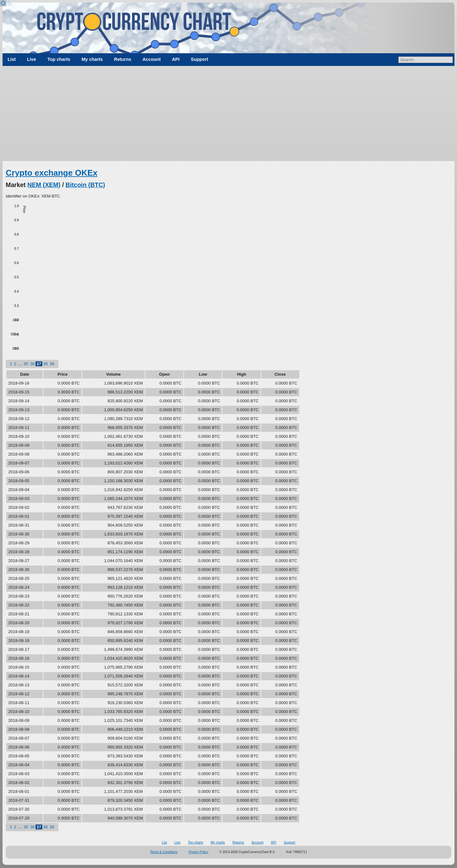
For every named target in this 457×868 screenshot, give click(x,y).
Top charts (59, 59)
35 (26, 364)
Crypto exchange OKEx (52, 173)
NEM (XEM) (44, 185)
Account (152, 59)
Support (199, 59)
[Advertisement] (228, 113)
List (12, 59)
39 (52, 364)
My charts (92, 59)
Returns (123, 59)
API (176, 59)
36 (32, 364)
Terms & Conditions (164, 852)
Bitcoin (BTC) (86, 185)
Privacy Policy (198, 852)
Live (32, 59)
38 (45, 364)
